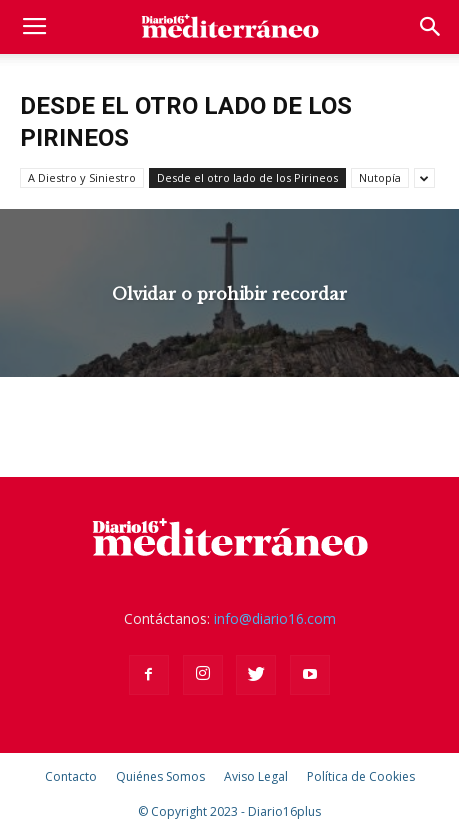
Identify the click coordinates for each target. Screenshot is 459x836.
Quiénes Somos (160, 776)
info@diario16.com (275, 618)
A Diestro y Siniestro (82, 177)
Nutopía (380, 177)
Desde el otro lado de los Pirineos (247, 177)
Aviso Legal (256, 776)
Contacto (71, 776)
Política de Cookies (361, 776)
